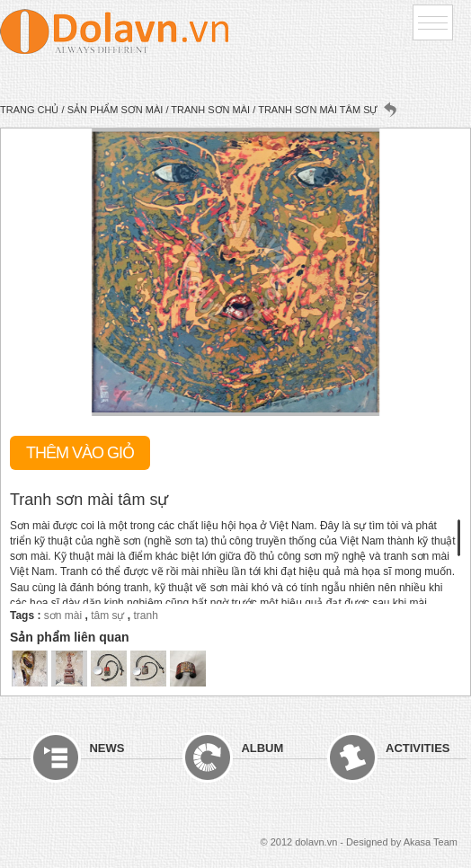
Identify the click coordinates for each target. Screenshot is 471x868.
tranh (146, 616)
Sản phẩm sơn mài (116, 110)
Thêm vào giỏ (80, 453)
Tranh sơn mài (210, 110)
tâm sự (107, 616)
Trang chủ (29, 110)
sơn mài (63, 616)
